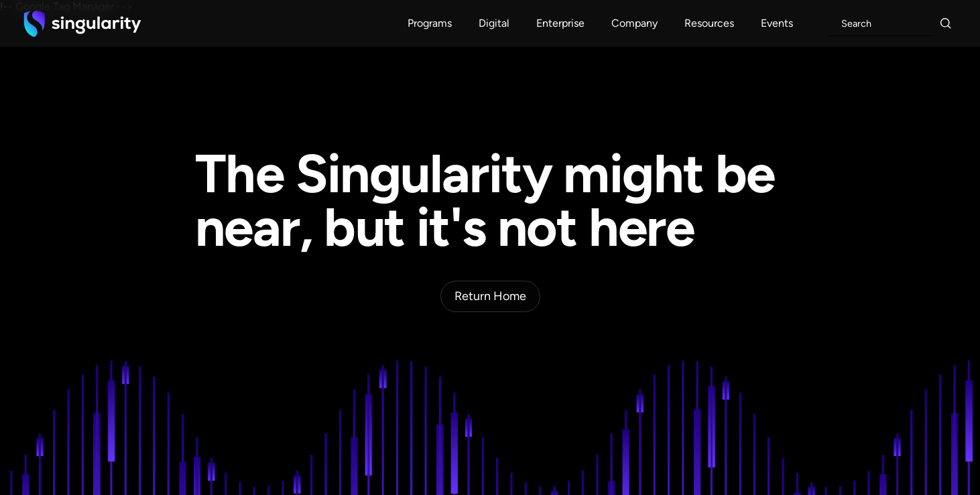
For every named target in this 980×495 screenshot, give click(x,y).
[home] (82, 23)
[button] (430, 23)
